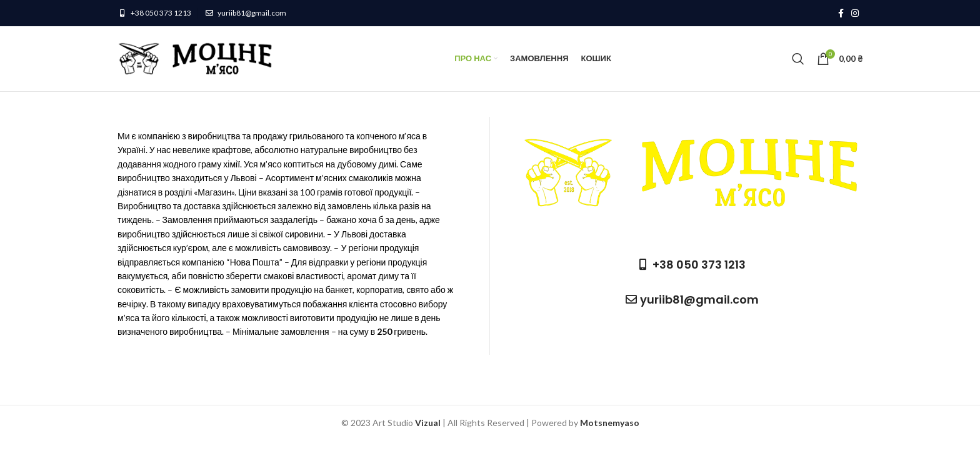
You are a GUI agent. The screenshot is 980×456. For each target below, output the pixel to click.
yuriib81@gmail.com (252, 13)
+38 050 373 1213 (161, 13)
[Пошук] (798, 59)
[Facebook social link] (841, 13)
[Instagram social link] (855, 13)
